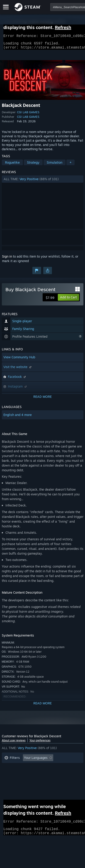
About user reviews (14, 743)
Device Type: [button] (14, 788)
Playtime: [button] (11, 774)
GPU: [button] (60, 781)
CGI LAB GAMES (28, 115)
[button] (43, 182)
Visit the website (18, 370)
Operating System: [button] (18, 781)
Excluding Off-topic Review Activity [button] (31, 767)
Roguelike (12, 165)
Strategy (33, 165)
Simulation (55, 165)
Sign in (7, 259)
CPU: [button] (44, 781)
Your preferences (40, 743)
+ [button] (70, 165)
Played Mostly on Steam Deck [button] (49, 774)
